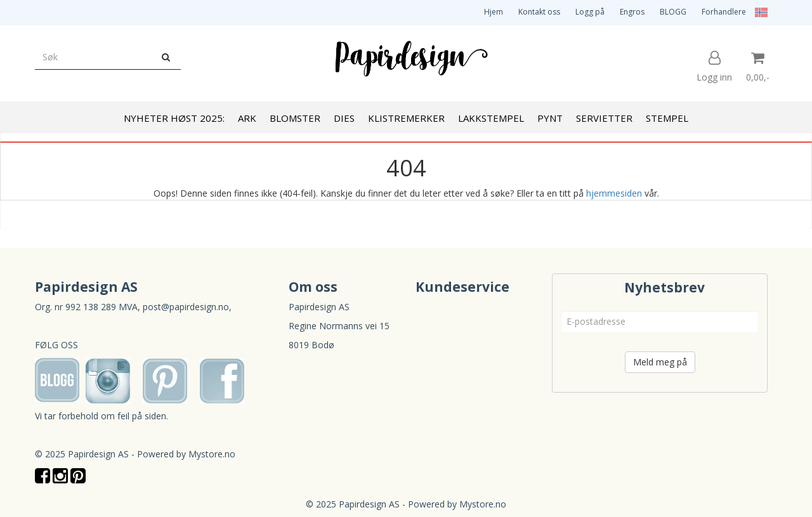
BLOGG (673, 12)
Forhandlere (724, 12)
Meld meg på (660, 362)
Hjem (494, 12)
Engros (632, 12)
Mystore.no (212, 454)
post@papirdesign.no (186, 307)
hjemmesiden (614, 193)
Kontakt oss (539, 12)
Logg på (590, 12)
